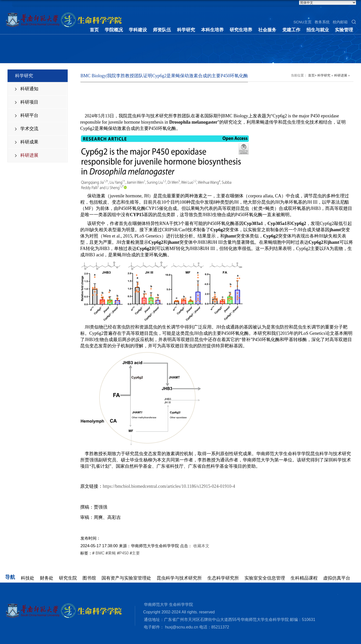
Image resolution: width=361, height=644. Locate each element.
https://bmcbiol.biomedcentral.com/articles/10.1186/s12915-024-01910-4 (169, 486)
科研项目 (29, 102)
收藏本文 (201, 546)
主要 (136, 553)
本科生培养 (212, 30)
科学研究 (186, 30)
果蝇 (112, 553)
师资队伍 (162, 30)
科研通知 (29, 89)
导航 (10, 577)
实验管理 (344, 30)
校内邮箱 (340, 22)
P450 (124, 553)
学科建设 (138, 30)
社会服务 (267, 30)
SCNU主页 (302, 22)
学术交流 (29, 129)
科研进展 (29, 155)
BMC (100, 553)
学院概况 (114, 30)
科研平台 (29, 115)
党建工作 (291, 30)
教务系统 (322, 22)
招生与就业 (318, 30)
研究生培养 (241, 30)
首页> (312, 75)
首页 (94, 30)
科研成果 (29, 142)
